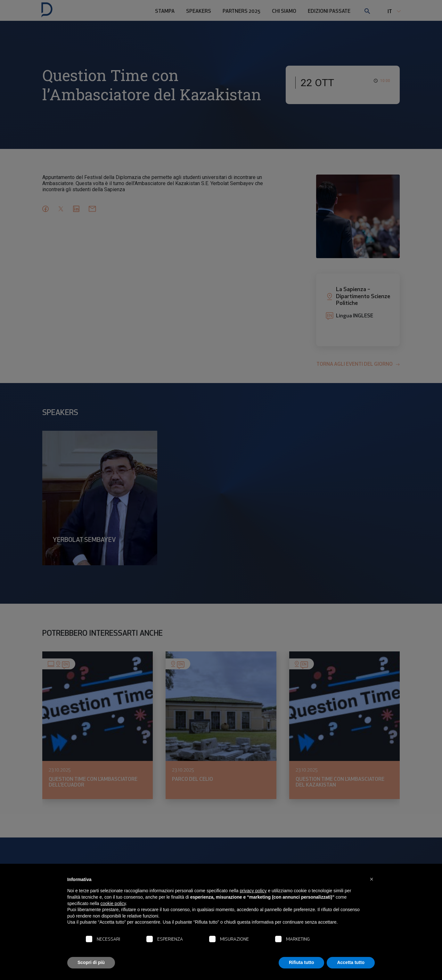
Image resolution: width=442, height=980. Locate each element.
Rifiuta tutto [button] (302, 962)
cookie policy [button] (113, 903)
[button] (372, 879)
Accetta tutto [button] (351, 962)
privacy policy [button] (253, 891)
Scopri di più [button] (91, 962)
